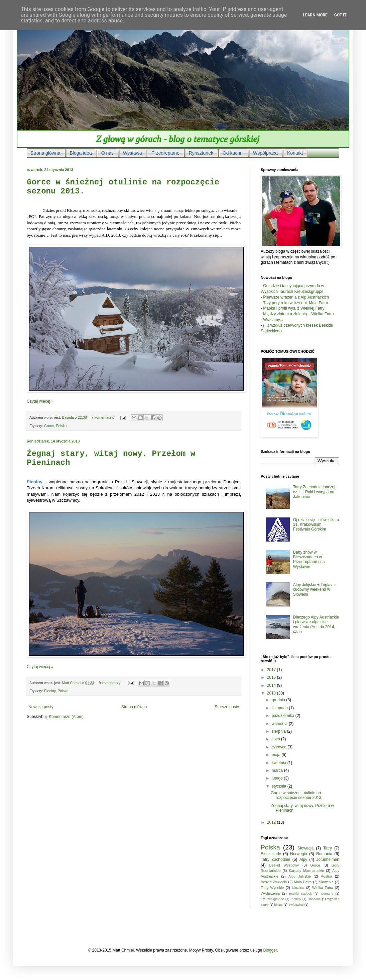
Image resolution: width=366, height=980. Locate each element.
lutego (278, 778)
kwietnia (280, 763)
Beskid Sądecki (300, 893)
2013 (272, 693)
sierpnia (279, 731)
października (284, 716)
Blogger (270, 950)
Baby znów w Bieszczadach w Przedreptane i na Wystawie (309, 559)
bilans (279, 905)
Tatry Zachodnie (275, 860)
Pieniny (50, 691)
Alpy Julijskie (300, 876)
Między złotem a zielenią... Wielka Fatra (298, 314)
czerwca (280, 747)
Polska (61, 426)
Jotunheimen (328, 860)
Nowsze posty (41, 707)
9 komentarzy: (111, 683)
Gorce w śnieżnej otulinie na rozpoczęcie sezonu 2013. (296, 795)
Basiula (68, 417)
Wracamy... (273, 320)
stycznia (280, 786)
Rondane (314, 899)
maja (277, 755)
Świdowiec (296, 905)
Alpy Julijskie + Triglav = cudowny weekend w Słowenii (315, 590)
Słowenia (326, 882)
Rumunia (324, 854)
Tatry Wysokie (272, 888)
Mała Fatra (303, 882)
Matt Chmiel (72, 683)
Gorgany (327, 893)
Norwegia (299, 854)
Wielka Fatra (323, 888)
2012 (272, 822)
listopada (280, 708)
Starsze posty (227, 707)
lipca (276, 739)
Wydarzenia (270, 893)
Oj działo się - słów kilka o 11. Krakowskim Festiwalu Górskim (316, 525)
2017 (272, 670)
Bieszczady (271, 854)
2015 (272, 677)
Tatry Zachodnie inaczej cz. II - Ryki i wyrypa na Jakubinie (314, 492)
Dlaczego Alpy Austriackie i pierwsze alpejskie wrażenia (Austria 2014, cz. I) (316, 624)
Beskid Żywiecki (274, 882)
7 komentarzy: (103, 417)
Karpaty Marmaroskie (306, 871)
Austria (327, 876)
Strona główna (134, 707)
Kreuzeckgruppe (272, 899)
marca (278, 770)
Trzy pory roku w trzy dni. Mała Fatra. (296, 303)
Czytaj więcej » (40, 401)
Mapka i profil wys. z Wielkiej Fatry (294, 308)
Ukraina (298, 888)
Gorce (49, 426)
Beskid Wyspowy (284, 865)
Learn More (315, 15)
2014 (272, 685)
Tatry (328, 848)
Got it (340, 15)
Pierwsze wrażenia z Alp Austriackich (296, 297)
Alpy (303, 860)
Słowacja (306, 848)
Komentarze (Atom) (66, 717)
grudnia (279, 700)
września (280, 724)
